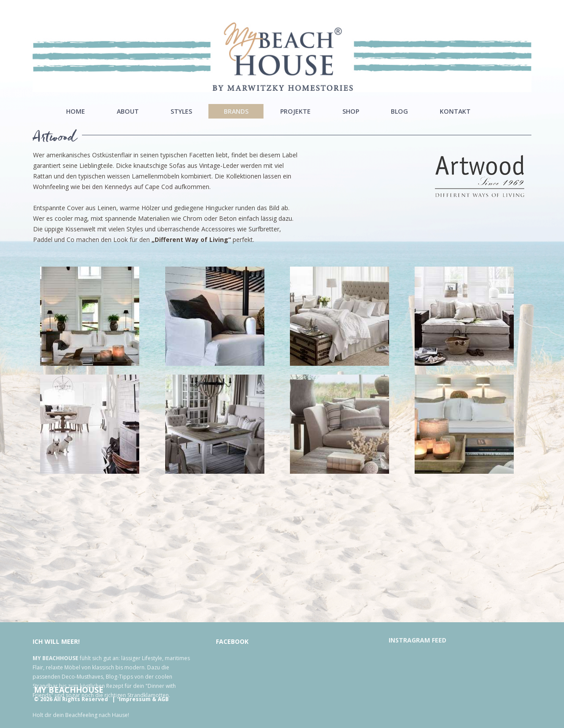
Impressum (135, 699)
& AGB (160, 699)
